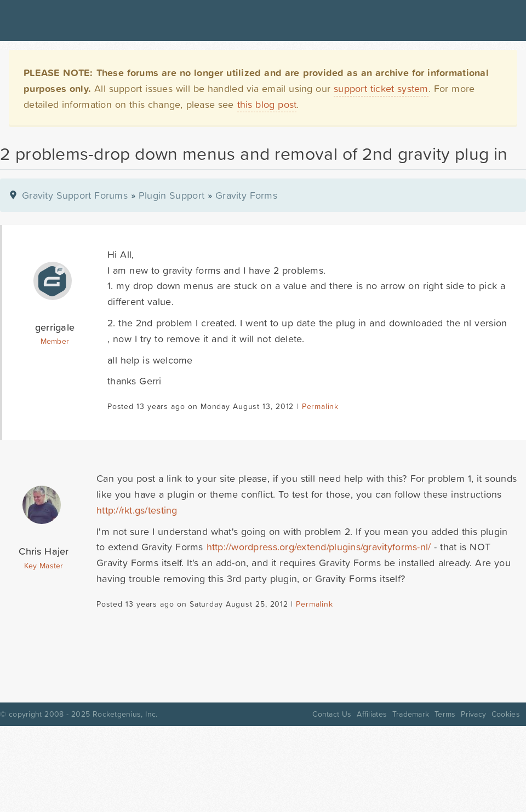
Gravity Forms (246, 195)
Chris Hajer (44, 551)
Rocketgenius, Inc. (125, 714)
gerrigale (55, 327)
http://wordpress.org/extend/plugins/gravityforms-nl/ (319, 547)
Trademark (411, 714)
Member (55, 341)
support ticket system (381, 88)
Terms (445, 714)
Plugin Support (171, 195)
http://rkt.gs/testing (137, 510)
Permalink (320, 406)
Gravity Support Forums (75, 195)
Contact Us (332, 714)
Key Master (44, 566)
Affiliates (372, 714)
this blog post (267, 104)
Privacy (473, 714)
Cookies (506, 714)
